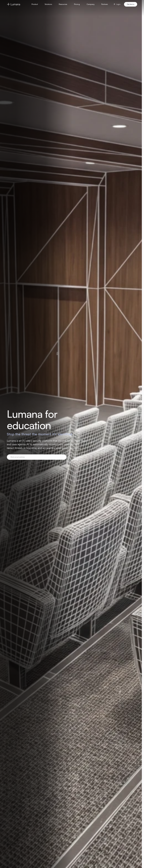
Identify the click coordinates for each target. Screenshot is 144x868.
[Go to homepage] (13, 4)
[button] (35, 4)
